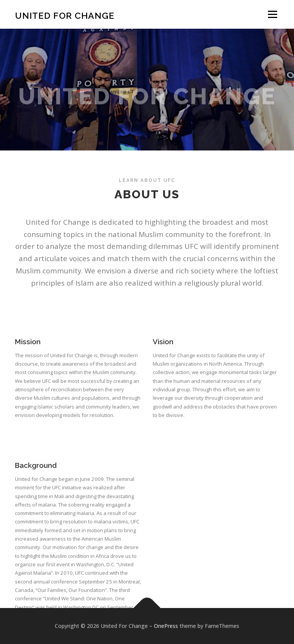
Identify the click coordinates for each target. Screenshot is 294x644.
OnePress (166, 626)
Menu (272, 14)
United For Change (65, 15)
